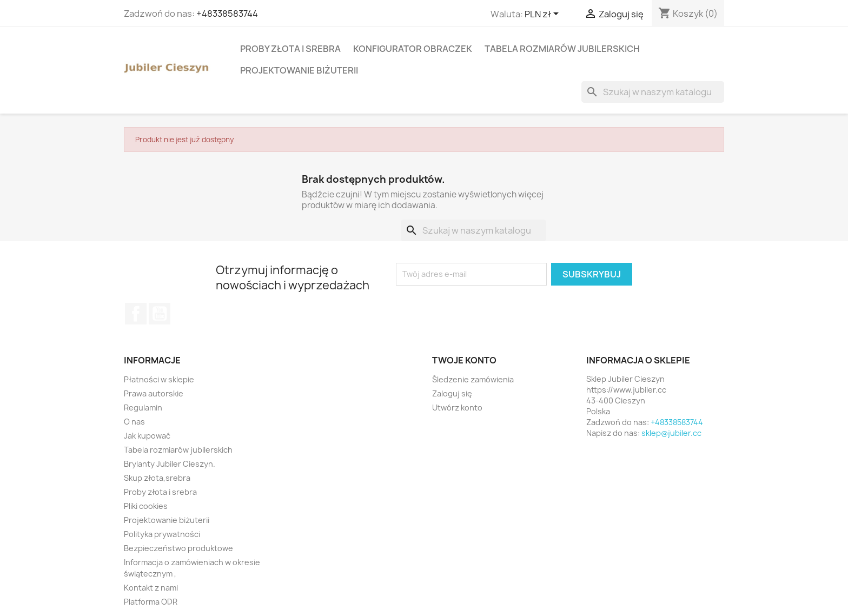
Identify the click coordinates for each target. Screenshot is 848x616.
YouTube (160, 314)
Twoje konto (464, 360)
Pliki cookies (146, 506)
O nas (134, 422)
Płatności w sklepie (159, 379)
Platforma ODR (151, 602)
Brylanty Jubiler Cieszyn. (170, 464)
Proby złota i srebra (290, 49)
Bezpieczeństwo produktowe (178, 548)
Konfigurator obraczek (413, 49)
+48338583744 (227, 14)
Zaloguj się (452, 393)
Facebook (136, 314)
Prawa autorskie (154, 393)
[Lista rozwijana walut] (544, 15)
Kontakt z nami (151, 588)
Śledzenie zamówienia (473, 379)
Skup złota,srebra (157, 478)
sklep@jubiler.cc (671, 433)
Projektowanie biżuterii (299, 70)
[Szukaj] (653, 92)
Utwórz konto (457, 408)
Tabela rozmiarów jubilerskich (562, 49)
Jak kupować (147, 436)
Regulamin (143, 408)
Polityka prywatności (162, 534)
